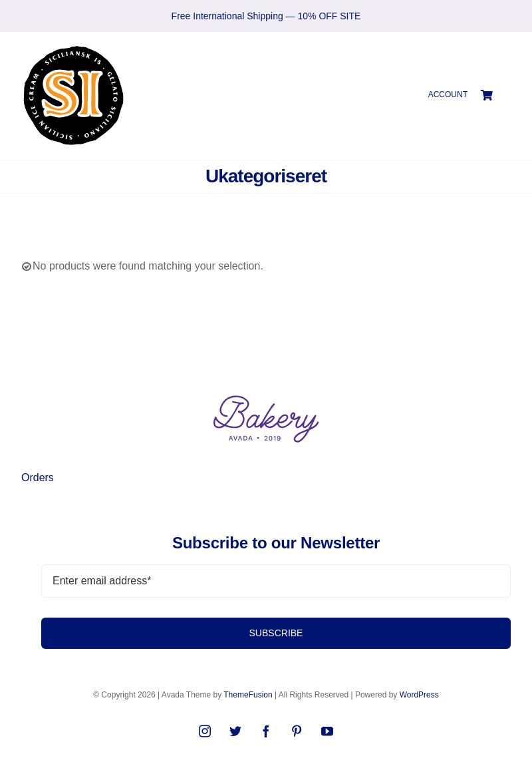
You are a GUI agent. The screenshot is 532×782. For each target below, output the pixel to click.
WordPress (419, 695)
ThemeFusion (248, 695)
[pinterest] (297, 731)
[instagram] (205, 731)
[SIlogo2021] (73, 48)
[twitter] (235, 731)
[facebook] (266, 731)
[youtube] (327, 731)
